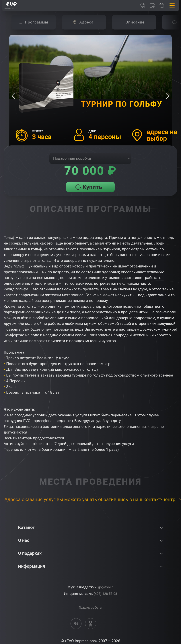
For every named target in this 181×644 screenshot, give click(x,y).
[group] (34, 22)
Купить (92, 187)
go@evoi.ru (106, 587)
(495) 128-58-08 (105, 594)
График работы (90, 607)
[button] (168, 96)
